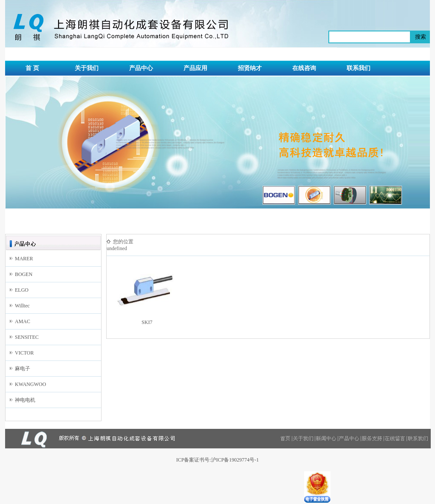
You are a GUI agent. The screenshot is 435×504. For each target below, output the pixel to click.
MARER (24, 259)
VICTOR (24, 353)
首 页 (32, 68)
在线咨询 (304, 68)
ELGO (22, 290)
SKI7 (147, 322)
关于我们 (87, 68)
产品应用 (195, 68)
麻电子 (23, 369)
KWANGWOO (30, 384)
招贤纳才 (250, 68)
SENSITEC (27, 337)
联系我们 (359, 68)
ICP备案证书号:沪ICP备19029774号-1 (218, 460)
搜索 (421, 37)
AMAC (23, 321)
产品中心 (141, 68)
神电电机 (25, 400)
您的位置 (123, 242)
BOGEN (24, 274)
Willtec (22, 306)
